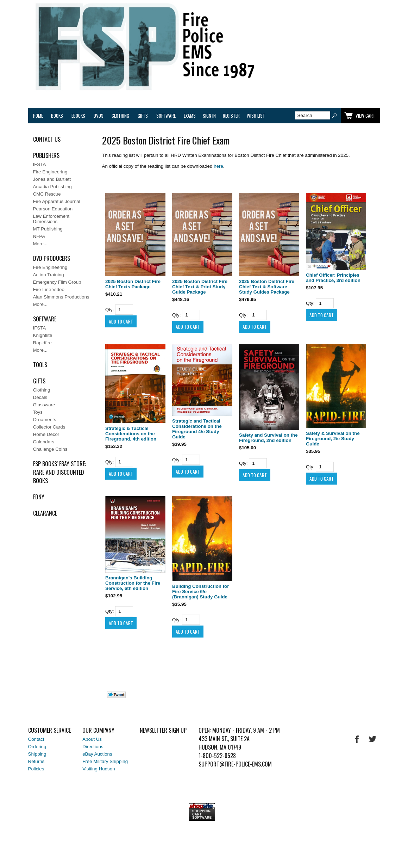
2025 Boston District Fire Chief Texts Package (133, 284)
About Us (92, 739)
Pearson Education (53, 209)
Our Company (98, 730)
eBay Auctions (97, 754)
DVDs (99, 116)
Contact (36, 739)
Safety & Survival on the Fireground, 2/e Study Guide (333, 439)
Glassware (44, 405)
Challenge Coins (50, 449)
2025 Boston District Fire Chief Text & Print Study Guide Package (200, 287)
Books (57, 116)
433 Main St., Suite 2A (224, 739)
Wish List (256, 116)
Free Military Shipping (105, 761)
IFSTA (40, 164)
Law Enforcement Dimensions (51, 219)
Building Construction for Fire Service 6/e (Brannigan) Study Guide (200, 592)
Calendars (44, 442)
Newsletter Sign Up (163, 730)
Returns (36, 761)
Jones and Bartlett (52, 179)
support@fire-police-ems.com (235, 764)
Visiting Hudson (99, 769)
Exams (190, 116)
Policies (36, 769)
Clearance (45, 513)
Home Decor (46, 434)
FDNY (39, 497)
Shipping (37, 754)
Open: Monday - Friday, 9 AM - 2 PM (239, 730)
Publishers (46, 155)
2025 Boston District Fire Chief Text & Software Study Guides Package (267, 287)
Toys (38, 412)
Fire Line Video (49, 290)
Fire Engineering (50, 172)
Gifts (143, 116)
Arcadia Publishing (52, 187)
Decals (40, 397)
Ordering (37, 747)
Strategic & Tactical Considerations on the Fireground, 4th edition (131, 434)
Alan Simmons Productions (61, 297)
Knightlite (43, 335)
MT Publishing (48, 229)
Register (231, 116)
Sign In (209, 116)
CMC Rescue (47, 194)
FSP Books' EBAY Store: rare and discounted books (59, 472)
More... (40, 244)
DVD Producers (52, 258)
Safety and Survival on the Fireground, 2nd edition (268, 438)
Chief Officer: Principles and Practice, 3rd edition (333, 278)
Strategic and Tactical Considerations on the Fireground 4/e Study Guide (197, 429)
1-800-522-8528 (217, 756)
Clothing (120, 116)
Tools (40, 365)
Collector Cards (49, 427)
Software (166, 116)
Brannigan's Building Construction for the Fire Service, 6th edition (133, 583)
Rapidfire (42, 343)
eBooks (78, 116)
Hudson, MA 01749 (220, 747)
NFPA (39, 236)
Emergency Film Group (57, 282)
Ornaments (45, 420)
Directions (93, 747)
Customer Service (49, 730)
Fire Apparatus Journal (57, 201)
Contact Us (47, 139)
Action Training (49, 275)
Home (38, 116)
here (218, 166)
